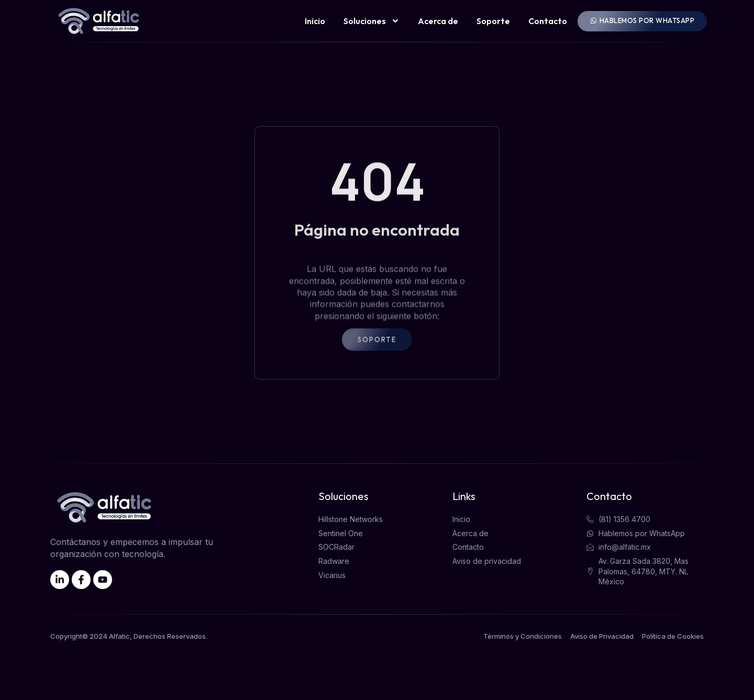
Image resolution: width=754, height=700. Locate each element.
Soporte (493, 21)
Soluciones (372, 21)
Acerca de (438, 21)
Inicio (315, 21)
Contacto (548, 21)
